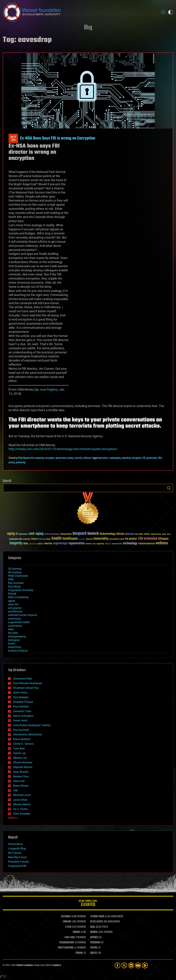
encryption (50, 458)
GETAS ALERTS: (97, 922)
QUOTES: (94, 953)
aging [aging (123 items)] (11, 534)
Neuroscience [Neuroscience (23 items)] (33, 544)
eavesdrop (126, 458)
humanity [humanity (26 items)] (82, 539)
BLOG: (93, 927)
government (61, 458)
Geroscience (15, 844)
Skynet (12, 594)
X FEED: (68, 927)
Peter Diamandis (18, 576)
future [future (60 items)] (34, 539)
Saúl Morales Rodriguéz (28, 683)
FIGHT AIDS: (70, 937)
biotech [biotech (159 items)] (93, 534)
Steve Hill (19, 781)
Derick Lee (19, 753)
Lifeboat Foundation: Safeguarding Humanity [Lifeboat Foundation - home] (79, 12)
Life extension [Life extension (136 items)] (148, 539)
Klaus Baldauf (22, 739)
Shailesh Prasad (23, 702)
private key (21, 463)
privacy (71, 458)
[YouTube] (138, 965)
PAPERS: (94, 948)
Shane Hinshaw (23, 762)
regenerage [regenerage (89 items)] (60, 543)
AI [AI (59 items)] (17, 534)
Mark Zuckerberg (18, 597)
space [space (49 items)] (108, 544)
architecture (15, 611)
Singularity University (21, 590)
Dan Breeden (21, 697)
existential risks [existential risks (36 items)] (16, 539)
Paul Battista (21, 707)
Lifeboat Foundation (24, 965)
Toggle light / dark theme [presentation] (170, 12)
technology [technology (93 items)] (130, 544)
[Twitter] (124, 965)
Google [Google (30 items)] (48, 539)
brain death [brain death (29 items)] (139, 534)
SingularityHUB (17, 866)
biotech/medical (18, 651)
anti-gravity (15, 608)
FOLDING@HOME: (67, 943)
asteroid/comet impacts (23, 615)
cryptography (115, 458)
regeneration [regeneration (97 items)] (76, 543)
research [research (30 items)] (89, 544)
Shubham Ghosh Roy (26, 688)
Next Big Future (17, 857)
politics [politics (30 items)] (40, 544)
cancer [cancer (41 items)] (147, 534)
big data (13, 633)
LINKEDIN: (67, 922)
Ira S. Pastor (21, 809)
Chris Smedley (22, 814)
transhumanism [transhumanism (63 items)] (146, 544)
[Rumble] (145, 965)
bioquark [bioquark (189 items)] (80, 534)
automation (15, 626)
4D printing (15, 572)
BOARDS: (94, 932)
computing (39, 458)
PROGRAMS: (95, 943)
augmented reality (19, 622)
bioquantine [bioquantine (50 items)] (66, 534)
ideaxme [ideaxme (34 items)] (89, 539)
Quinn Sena (20, 692)
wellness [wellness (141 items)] (162, 543)
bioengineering (17, 636)
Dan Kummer (21, 730)
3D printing (15, 569)
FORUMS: (79, 953)
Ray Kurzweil (16, 583)
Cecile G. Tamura (23, 744)
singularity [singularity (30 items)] (100, 544)
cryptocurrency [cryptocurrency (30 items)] (156, 534)
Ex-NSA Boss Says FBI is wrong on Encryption (58, 138)
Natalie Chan (21, 776)
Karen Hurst (20, 720)
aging (11, 601)
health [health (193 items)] (57, 539)
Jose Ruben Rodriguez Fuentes (32, 725)
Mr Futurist (15, 853)
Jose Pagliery (49, 389)
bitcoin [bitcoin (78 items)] (120, 534)
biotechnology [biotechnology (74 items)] (108, 534)
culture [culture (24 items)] (164, 534)
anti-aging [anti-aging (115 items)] (36, 534)
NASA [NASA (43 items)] (26, 544)
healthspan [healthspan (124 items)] (70, 539)
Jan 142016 (13, 138)
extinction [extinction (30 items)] (27, 539)
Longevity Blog (17, 848)
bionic (12, 643)
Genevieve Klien (23, 679)
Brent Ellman (21, 786)
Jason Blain (20, 800)
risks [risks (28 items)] (94, 544)
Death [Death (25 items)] (169, 534)
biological (14, 640)
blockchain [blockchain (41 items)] (130, 534)
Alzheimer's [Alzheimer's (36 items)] (23, 534)
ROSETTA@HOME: (66, 948)
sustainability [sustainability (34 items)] (117, 544)
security (78, 458)
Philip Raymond (25, 458)
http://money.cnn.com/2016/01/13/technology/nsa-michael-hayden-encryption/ (63, 449)
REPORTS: (95, 937)
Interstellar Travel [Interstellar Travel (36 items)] (117, 539)
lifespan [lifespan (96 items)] (163, 539)
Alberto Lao (20, 758)
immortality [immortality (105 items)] (101, 539)
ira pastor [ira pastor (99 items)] (131, 539)
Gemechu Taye (22, 711)
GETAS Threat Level (88, 904)
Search (169, 488)
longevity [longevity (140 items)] (16, 543)
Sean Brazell (21, 772)
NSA (160, 458)
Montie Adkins (22, 804)
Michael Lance (22, 795)
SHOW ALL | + (13, 818)
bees (11, 629)
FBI (144, 458)
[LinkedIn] (131, 965)
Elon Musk (14, 587)
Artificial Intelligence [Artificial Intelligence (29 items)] (52, 534)
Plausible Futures (18, 862)
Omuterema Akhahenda (27, 734)
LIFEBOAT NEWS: (98, 917)
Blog (88, 28)
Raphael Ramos (23, 767)
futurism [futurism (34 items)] (42, 539)
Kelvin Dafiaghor (23, 716)
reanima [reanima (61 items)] (48, 544)
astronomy (15, 619)
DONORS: (77, 932)
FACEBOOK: (66, 917)
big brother (103, 458)
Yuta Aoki (19, 749)
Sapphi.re (57, 965)
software (87, 458)
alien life (13, 604)
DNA (11, 579)
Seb (15, 790)
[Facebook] (117, 965)
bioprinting (15, 647)
